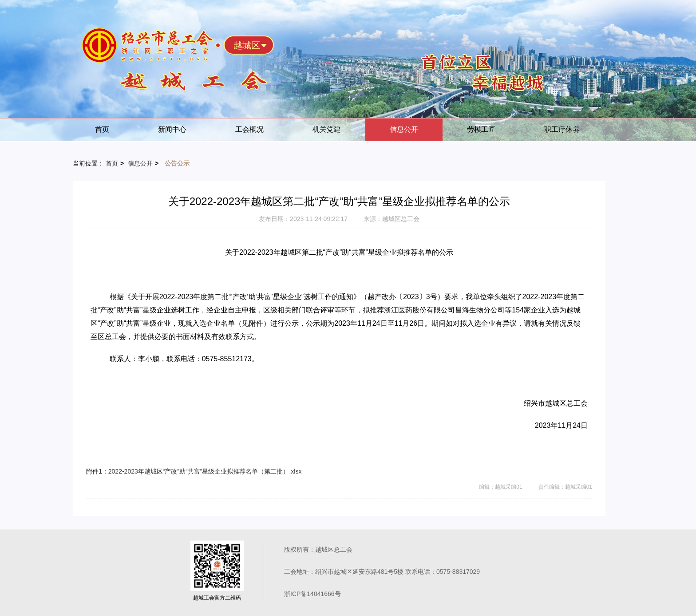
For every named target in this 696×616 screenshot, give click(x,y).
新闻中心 (172, 129)
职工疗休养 (562, 129)
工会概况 (249, 129)
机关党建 (327, 129)
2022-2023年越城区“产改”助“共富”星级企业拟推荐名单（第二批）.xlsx (205, 471)
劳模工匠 (481, 129)
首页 (102, 129)
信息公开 (404, 129)
